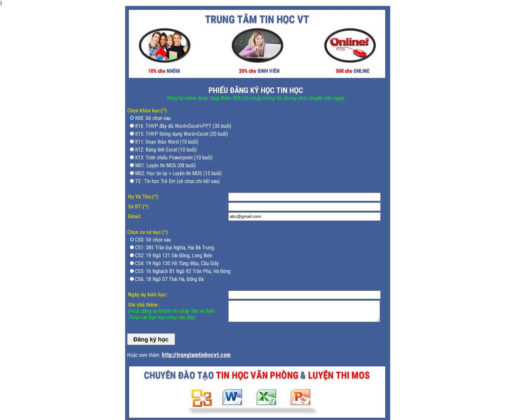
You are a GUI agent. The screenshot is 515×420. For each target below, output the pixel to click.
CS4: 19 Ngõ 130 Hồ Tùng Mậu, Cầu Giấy (177, 263)
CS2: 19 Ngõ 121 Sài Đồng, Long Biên (174, 256)
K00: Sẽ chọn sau (153, 118)
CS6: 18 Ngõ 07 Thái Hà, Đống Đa (169, 279)
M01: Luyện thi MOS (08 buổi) (165, 165)
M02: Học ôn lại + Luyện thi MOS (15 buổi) (178, 173)
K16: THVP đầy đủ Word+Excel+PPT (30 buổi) (183, 126)
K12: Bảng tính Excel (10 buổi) (166, 150)
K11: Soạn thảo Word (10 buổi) (167, 142)
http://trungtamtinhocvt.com (196, 355)
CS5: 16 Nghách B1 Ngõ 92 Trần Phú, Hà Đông (183, 271)
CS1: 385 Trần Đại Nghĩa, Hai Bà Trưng (175, 248)
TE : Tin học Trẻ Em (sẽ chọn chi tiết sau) (177, 181)
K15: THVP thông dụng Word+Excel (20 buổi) (181, 134)
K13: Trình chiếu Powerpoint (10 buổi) (174, 158)
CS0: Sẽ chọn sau (153, 240)
